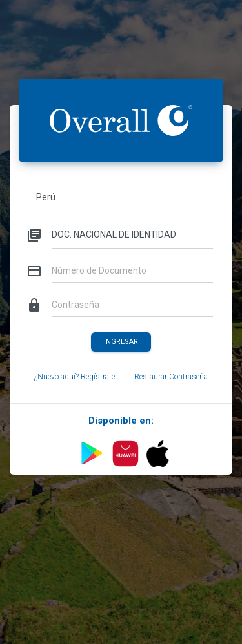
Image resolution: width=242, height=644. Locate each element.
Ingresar (121, 341)
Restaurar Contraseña (171, 377)
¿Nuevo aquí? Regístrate (75, 377)
